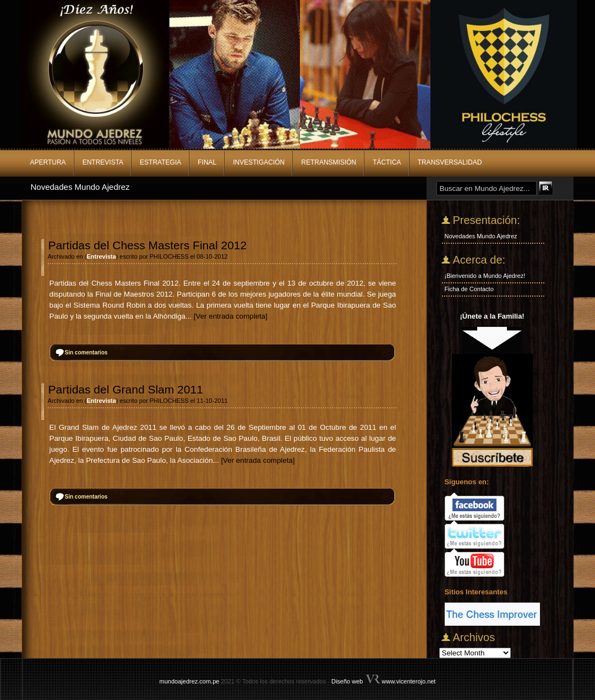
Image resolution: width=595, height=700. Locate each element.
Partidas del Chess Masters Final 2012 (148, 245)
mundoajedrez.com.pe (190, 681)
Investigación (259, 162)
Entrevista (103, 162)
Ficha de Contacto (469, 289)
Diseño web (347, 681)
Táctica (387, 162)
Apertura (48, 162)
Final (207, 162)
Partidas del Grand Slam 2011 (126, 389)
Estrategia (160, 162)
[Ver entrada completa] (231, 316)
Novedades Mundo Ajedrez (80, 187)
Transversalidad (450, 162)
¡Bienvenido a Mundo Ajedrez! (485, 276)
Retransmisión (329, 162)
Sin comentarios (86, 352)
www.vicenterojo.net (409, 681)
